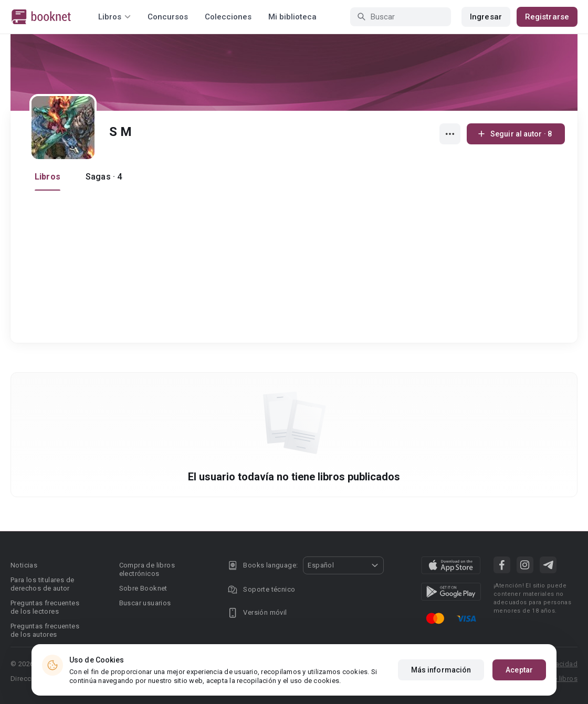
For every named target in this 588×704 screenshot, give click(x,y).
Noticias (24, 565)
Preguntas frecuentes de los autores (45, 630)
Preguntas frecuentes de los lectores (45, 607)
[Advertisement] (297, 269)
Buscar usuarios (145, 603)
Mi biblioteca (292, 17)
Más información (441, 670)
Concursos (168, 17)
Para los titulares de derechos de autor (42, 584)
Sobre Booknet (143, 588)
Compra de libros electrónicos (147, 569)
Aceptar (519, 670)
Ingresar (486, 17)
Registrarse (547, 17)
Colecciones (228, 17)
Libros (48, 177)
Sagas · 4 (104, 177)
